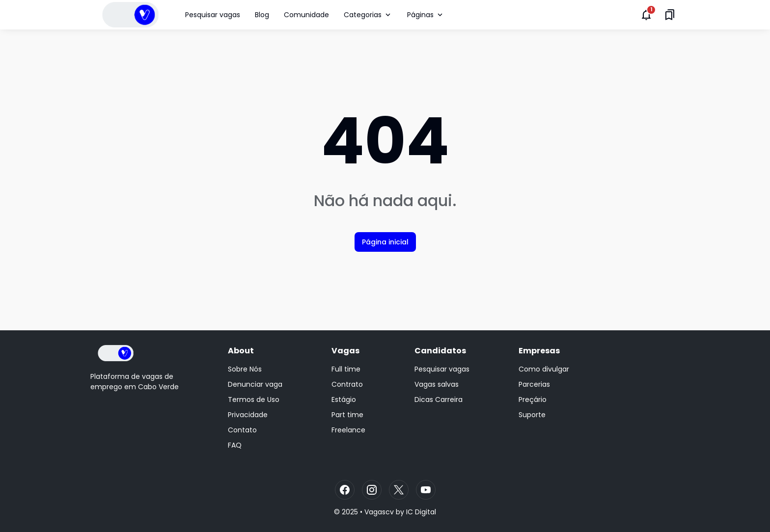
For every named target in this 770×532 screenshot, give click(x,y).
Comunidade (306, 15)
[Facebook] (345, 490)
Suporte (532, 415)
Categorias (368, 15)
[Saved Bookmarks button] (670, 15)
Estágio (344, 399)
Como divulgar (544, 369)
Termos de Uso (254, 399)
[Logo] (116, 353)
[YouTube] (426, 490)
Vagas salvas (437, 384)
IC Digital (421, 512)
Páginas (426, 15)
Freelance (348, 430)
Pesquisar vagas (213, 15)
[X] (399, 490)
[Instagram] (372, 490)
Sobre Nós (245, 369)
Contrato (347, 384)
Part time (347, 415)
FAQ (235, 445)
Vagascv (379, 512)
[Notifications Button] (646, 15)
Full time (346, 369)
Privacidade (248, 415)
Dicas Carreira (439, 399)
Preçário (533, 399)
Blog (262, 15)
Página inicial (385, 242)
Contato (242, 430)
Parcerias (534, 384)
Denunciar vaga (255, 384)
